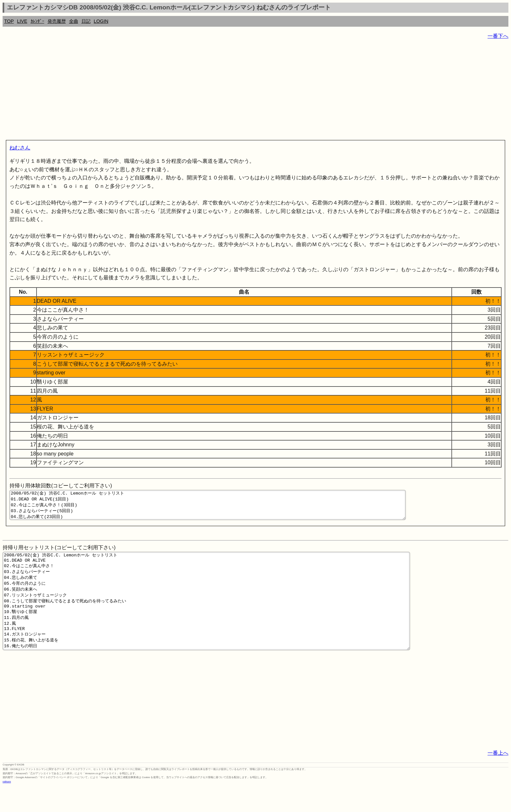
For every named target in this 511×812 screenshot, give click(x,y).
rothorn (7, 807)
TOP (9, 21)
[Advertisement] (198, 91)
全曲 (74, 21)
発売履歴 (57, 21)
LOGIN (101, 21)
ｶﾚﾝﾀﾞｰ (37, 21)
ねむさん (20, 148)
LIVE (22, 21)
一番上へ (498, 778)
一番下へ (498, 36)
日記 (86, 21)
